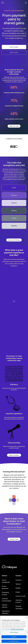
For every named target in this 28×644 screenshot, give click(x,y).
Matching (14, 211)
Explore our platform (14, 455)
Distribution (14, 195)
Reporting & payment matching (5, 619)
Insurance (19, 580)
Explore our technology (14, 240)
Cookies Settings (14, 640)
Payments (14, 203)
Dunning (14, 218)
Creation (14, 188)
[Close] (26, 625)
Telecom (18, 584)
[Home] (9, 3)
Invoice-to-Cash (21, 596)
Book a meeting (14, 47)
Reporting (14, 226)
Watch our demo (14, 52)
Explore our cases (14, 126)
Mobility (18, 588)
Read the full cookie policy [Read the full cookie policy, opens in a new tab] (17, 637)
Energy (18, 592)
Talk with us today (14, 539)
